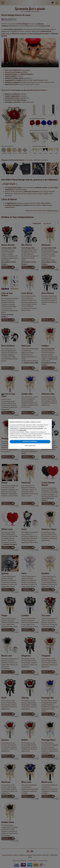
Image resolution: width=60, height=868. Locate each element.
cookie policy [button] (23, 430)
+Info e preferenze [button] (30, 446)
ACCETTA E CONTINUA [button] (30, 442)
